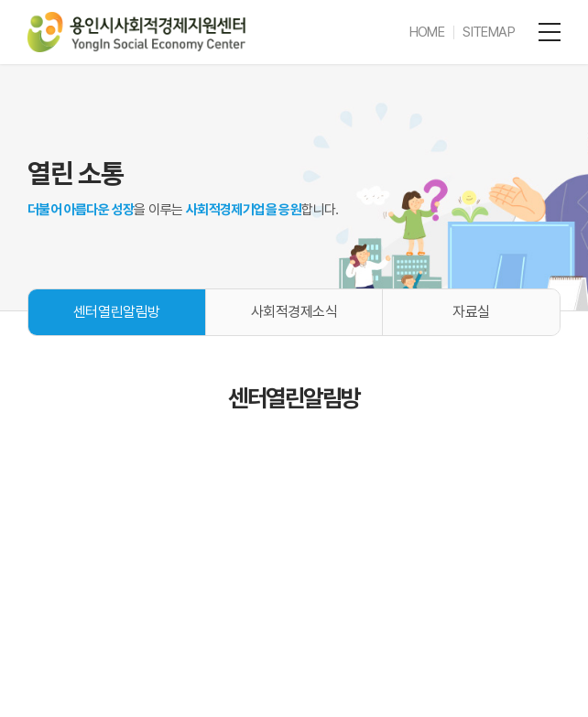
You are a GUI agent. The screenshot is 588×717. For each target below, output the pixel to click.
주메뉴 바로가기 (0, 0)
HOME (427, 32)
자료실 (471, 312)
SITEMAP (489, 32)
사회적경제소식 (294, 312)
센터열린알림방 (117, 312)
